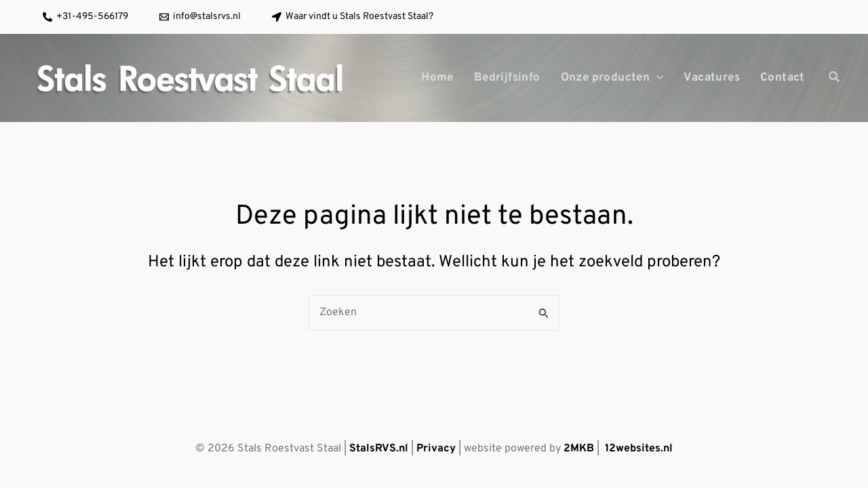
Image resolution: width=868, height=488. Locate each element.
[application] (656, 78)
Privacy (436, 449)
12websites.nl (639, 449)
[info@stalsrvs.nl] (200, 17)
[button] (835, 80)
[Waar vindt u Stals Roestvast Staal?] (353, 17)
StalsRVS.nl (379, 449)
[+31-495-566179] (85, 17)
